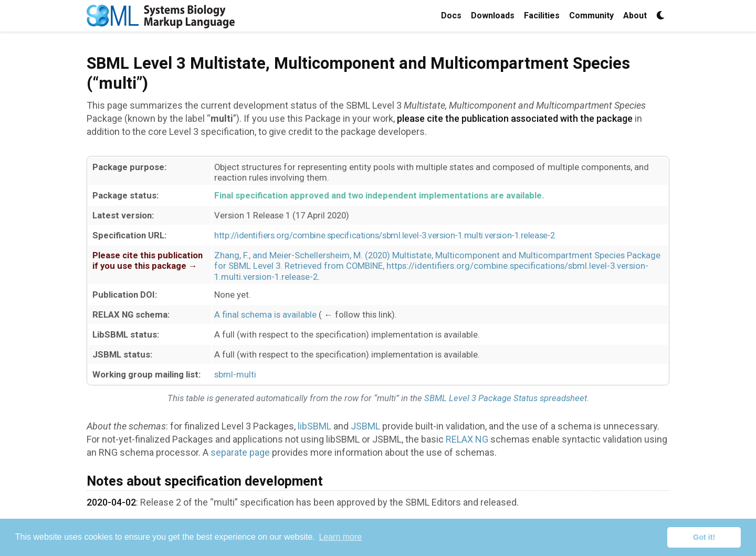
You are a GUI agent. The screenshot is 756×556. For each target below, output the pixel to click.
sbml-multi (235, 374)
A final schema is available (265, 314)
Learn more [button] (340, 537)
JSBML (365, 426)
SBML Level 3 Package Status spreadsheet (506, 398)
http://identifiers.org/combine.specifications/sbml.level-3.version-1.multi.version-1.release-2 (384, 235)
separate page (240, 452)
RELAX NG (467, 439)
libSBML (314, 426)
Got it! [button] (704, 537)
